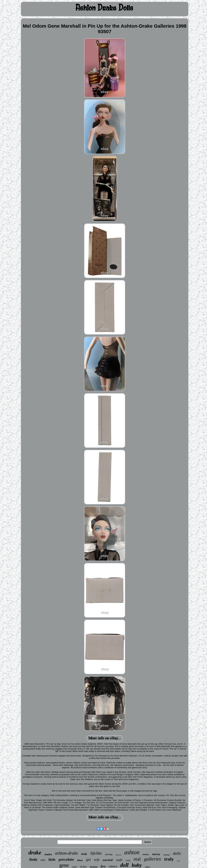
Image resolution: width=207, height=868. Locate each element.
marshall (108, 860)
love (178, 861)
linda (33, 860)
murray (156, 854)
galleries (152, 859)
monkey (146, 854)
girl (88, 860)
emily (128, 860)
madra (48, 854)
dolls (177, 853)
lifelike (96, 853)
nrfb (97, 860)
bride (84, 854)
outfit (119, 860)
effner (80, 860)
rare (43, 860)
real (137, 859)
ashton (132, 852)
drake (35, 853)
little (52, 860)
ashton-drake (66, 853)
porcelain (66, 859)
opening (109, 854)
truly (169, 859)
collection (167, 855)
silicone (118, 855)
